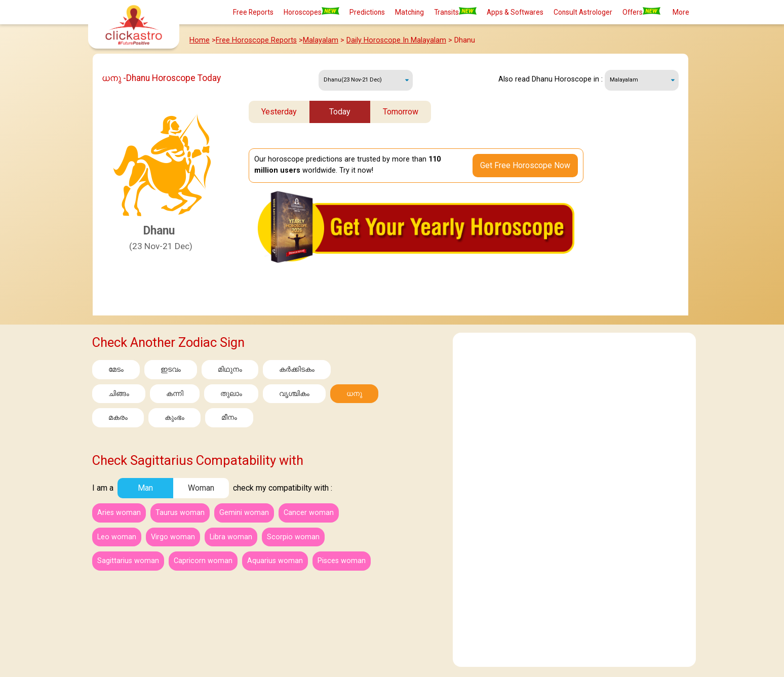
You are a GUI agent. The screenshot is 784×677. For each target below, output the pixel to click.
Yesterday (279, 112)
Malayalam (321, 40)
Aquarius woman (275, 561)
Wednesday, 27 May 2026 (365, 80)
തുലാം (231, 394)
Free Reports (253, 12)
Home (200, 40)
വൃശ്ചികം (294, 394)
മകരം (118, 417)
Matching (409, 12)
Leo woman (117, 537)
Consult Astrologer (583, 12)
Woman (201, 488)
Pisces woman (342, 561)
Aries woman (119, 513)
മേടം (116, 369)
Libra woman (231, 537)
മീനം (229, 417)
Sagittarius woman (128, 561)
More (681, 12)
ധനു (354, 394)
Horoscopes (311, 12)
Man (145, 488)
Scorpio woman (293, 537)
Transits (455, 12)
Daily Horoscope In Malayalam (396, 40)
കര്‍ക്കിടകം (297, 369)
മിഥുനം (230, 369)
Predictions (367, 12)
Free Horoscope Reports (256, 40)
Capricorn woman (203, 561)
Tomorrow (401, 112)
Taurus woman (180, 513)
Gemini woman (244, 513)
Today (340, 112)
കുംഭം (174, 417)
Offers (641, 12)
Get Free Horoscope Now (525, 165)
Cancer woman (309, 513)
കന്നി (175, 394)
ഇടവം (171, 369)
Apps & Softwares (515, 12)
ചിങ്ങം (119, 394)
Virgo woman (173, 537)
